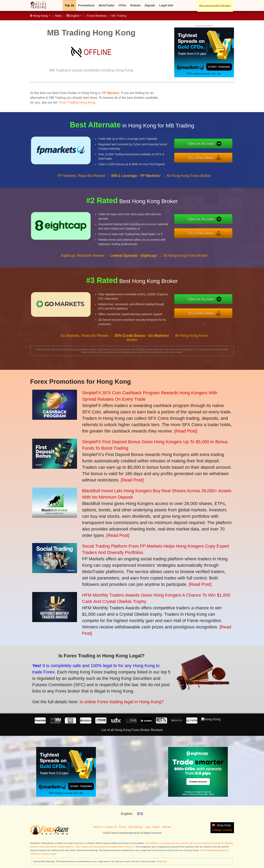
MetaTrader (107, 5)
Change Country (222, 830)
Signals (150, 5)
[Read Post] (186, 431)
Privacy (123, 827)
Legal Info (166, 5)
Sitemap (167, 827)
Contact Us (111, 827)
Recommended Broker (215, 6)
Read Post (162, 861)
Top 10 (69, 5)
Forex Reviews (97, 16)
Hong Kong (40, 16)
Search (156, 827)
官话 (140, 814)
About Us (98, 827)
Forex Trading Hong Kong (77, 102)
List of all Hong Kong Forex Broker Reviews (132, 730)
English (74, 16)
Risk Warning (136, 827)
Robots (135, 5)
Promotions (86, 5)
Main (58, 16)
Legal (148, 827)
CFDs (122, 5)
